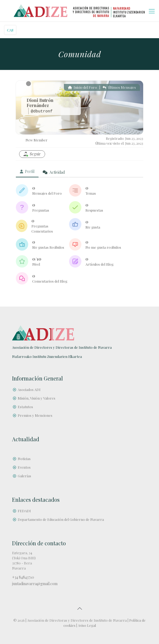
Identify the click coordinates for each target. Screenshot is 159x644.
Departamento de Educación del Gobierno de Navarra (61, 519)
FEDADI (24, 511)
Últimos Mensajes (119, 87)
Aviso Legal (87, 625)
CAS (10, 30)
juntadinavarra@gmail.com (35, 584)
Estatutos (25, 407)
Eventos (24, 467)
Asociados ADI (29, 389)
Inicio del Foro (82, 87)
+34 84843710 (23, 577)
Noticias (24, 459)
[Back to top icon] (79, 608)
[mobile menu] (152, 11)
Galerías (24, 476)
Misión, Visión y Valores (37, 398)
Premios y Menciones (35, 415)
